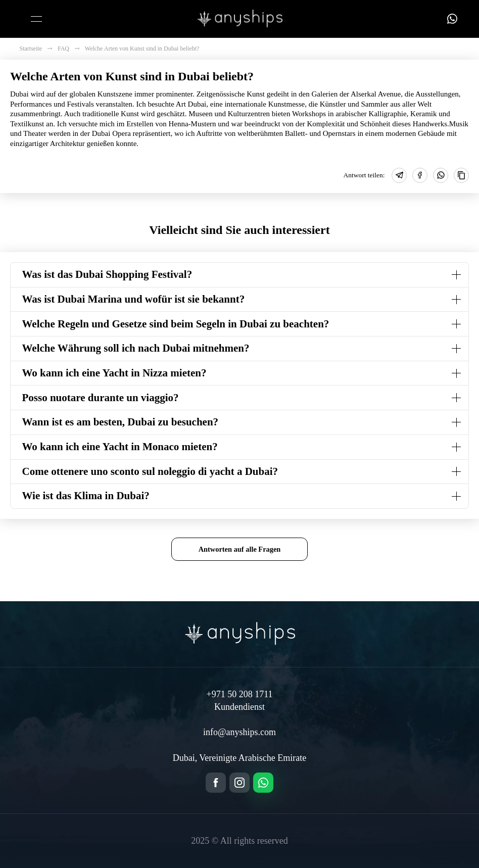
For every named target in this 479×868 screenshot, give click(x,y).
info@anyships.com (239, 732)
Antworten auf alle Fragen (240, 549)
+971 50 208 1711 (240, 694)
